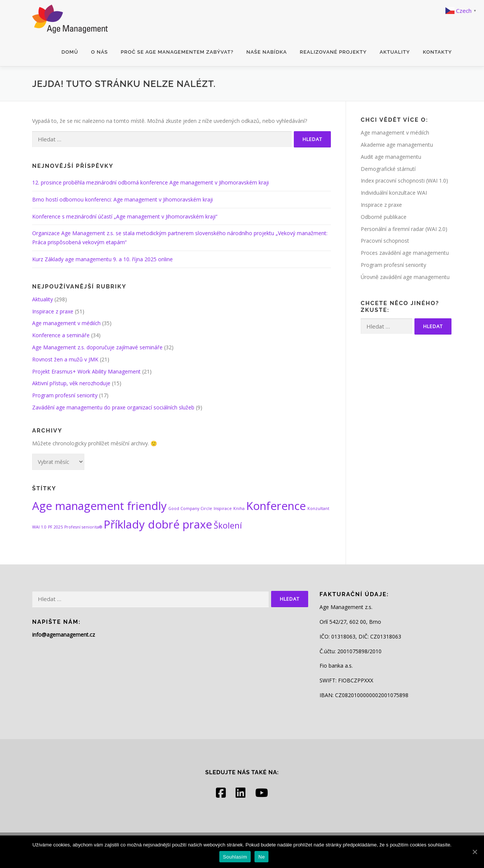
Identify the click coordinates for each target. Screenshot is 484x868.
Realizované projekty (333, 52)
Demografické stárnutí (388, 169)
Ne (261, 857)
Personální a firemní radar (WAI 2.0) (404, 229)
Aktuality (395, 52)
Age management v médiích (66, 323)
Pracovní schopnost (385, 241)
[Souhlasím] (475, 852)
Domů (70, 52)
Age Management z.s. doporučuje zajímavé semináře (97, 347)
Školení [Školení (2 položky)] (228, 525)
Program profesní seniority (65, 395)
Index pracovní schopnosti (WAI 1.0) (404, 181)
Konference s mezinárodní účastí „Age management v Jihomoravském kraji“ (125, 216)
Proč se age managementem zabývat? (177, 52)
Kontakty (437, 52)
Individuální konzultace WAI (394, 193)
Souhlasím (235, 857)
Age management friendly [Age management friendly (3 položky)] (99, 506)
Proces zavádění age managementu (405, 253)
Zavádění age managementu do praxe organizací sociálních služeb (113, 407)
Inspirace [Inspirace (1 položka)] (223, 508)
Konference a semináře (61, 335)
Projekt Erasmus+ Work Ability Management (86, 371)
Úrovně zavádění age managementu (405, 277)
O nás (100, 52)
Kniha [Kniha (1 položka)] (239, 508)
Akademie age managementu (397, 145)
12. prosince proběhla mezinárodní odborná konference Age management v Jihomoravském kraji (150, 182)
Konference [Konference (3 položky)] (276, 506)
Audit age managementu (391, 157)
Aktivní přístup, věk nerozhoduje (71, 383)
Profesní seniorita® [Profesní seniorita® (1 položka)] (83, 527)
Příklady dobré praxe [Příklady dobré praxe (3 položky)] (158, 524)
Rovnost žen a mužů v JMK (65, 359)
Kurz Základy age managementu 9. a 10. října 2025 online (102, 259)
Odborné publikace (384, 217)
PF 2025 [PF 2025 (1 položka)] (55, 527)
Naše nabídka (266, 52)
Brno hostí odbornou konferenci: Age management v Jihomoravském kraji (123, 199)
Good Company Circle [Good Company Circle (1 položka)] (190, 508)
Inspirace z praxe (53, 311)
